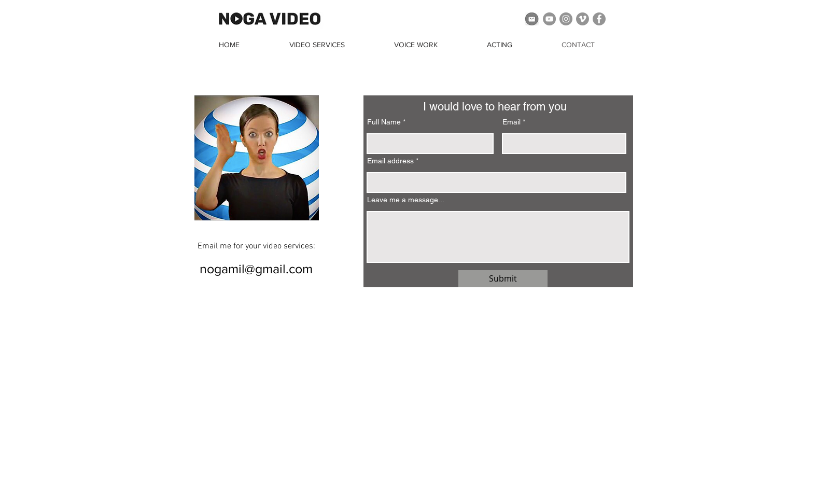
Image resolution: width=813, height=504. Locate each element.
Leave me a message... (406, 200)
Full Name (384, 122)
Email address (390, 161)
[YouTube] (549, 19)
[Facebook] (599, 19)
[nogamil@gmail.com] (256, 269)
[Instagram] (566, 19)
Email (511, 122)
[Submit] (503, 279)
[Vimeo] (583, 19)
